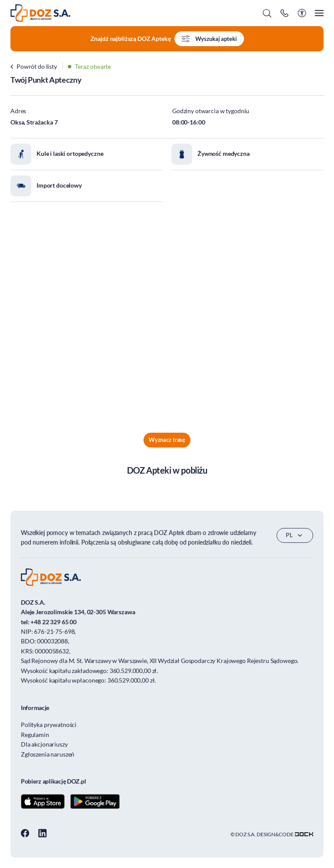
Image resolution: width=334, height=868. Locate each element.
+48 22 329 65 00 (53, 622)
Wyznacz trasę (167, 440)
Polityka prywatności (49, 725)
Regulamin (35, 735)
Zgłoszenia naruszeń (48, 754)
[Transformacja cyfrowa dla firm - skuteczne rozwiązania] (304, 834)
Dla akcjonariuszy (44, 744)
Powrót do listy (34, 66)
